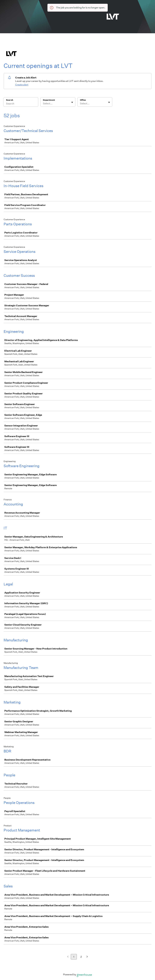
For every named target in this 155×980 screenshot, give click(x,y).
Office (83, 100)
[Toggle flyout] (72, 102)
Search (10, 100)
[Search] (21, 104)
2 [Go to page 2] (81, 957)
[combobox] (43, 104)
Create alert (22, 85)
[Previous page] (68, 957)
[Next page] (87, 957)
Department (49, 100)
